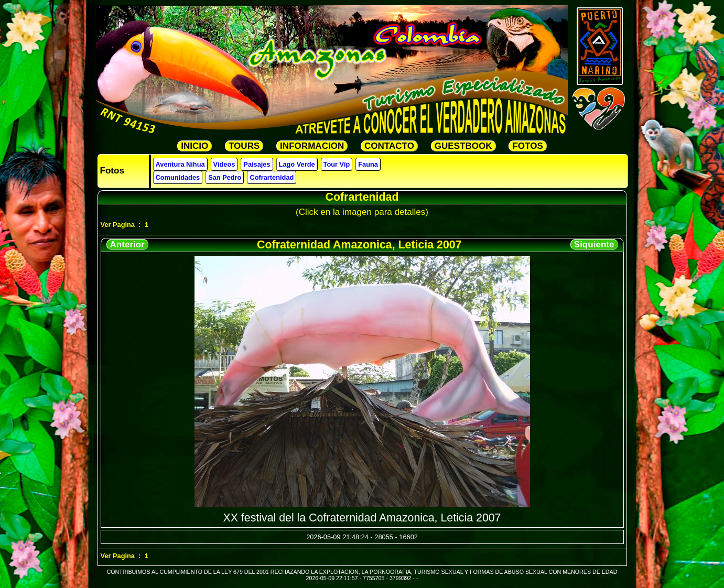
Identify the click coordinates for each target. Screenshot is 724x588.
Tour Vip (337, 164)
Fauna (368, 164)
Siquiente (594, 244)
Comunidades (178, 177)
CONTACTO (389, 146)
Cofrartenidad (272, 177)
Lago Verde (297, 164)
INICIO (194, 146)
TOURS (244, 146)
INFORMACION (312, 146)
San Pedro (225, 177)
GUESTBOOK (463, 146)
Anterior (127, 244)
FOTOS (527, 146)
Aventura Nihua (180, 164)
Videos (224, 164)
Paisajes (257, 164)
